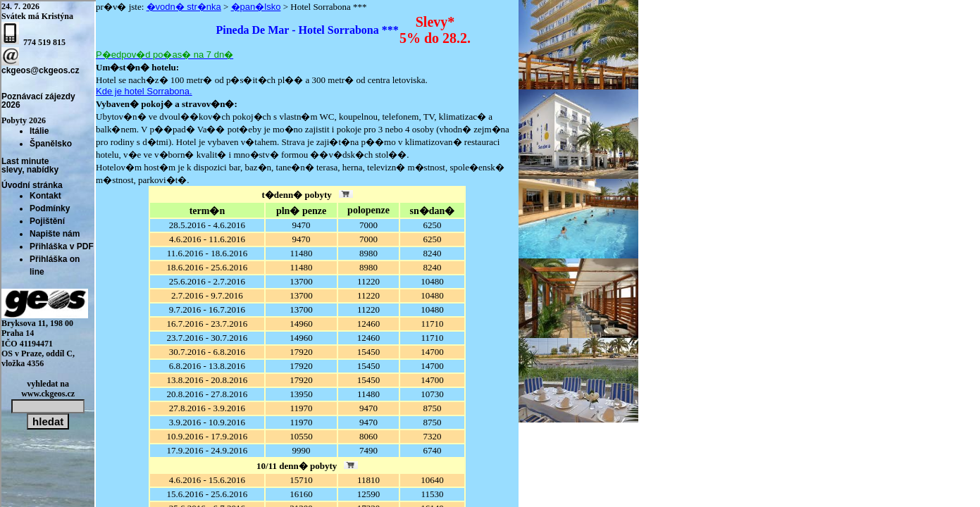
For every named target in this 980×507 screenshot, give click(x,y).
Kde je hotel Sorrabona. (144, 91)
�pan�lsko (256, 7)
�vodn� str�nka (184, 7)
